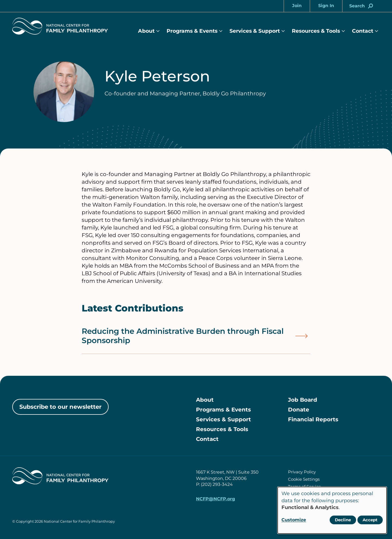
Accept (370, 520)
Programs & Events (192, 31)
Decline (343, 520)
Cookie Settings (304, 479)
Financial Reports (313, 419)
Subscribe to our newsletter (60, 407)
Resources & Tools (316, 31)
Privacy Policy (302, 472)
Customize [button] (294, 520)
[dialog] (332, 510)
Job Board (303, 400)
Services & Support (255, 31)
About (146, 31)
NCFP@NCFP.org (215, 499)
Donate (299, 410)
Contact (363, 31)
